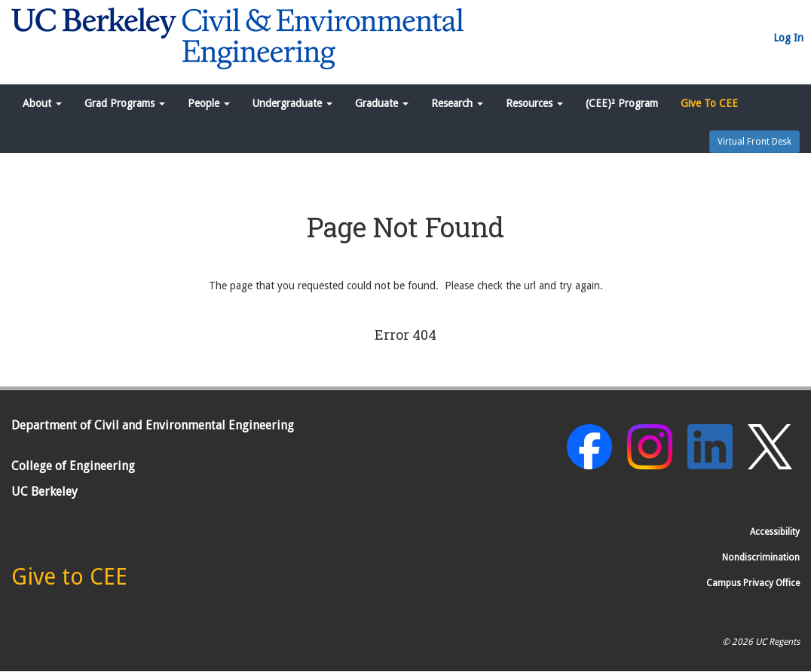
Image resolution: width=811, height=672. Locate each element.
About (42, 103)
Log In (788, 38)
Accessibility (775, 532)
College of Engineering (73, 466)
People (209, 103)
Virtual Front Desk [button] (754, 142)
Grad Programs (125, 103)
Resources (534, 103)
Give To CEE (709, 103)
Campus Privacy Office (753, 583)
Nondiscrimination (761, 557)
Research (457, 103)
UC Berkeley (44, 492)
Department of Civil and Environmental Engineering (153, 425)
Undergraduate (292, 103)
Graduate (382, 103)
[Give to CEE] (69, 581)
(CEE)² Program (622, 103)
